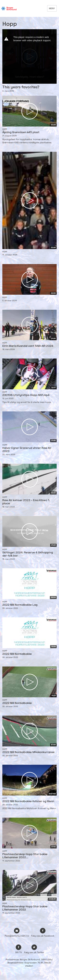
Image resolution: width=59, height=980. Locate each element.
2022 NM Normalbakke (17, 654)
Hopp (5, 129)
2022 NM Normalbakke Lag (20, 605)
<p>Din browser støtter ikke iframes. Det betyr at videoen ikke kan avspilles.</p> (29, 56)
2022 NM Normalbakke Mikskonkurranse (28, 752)
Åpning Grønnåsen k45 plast (21, 132)
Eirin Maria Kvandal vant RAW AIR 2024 (28, 346)
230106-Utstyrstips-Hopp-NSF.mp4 (26, 395)
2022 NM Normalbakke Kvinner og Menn (28, 801)
